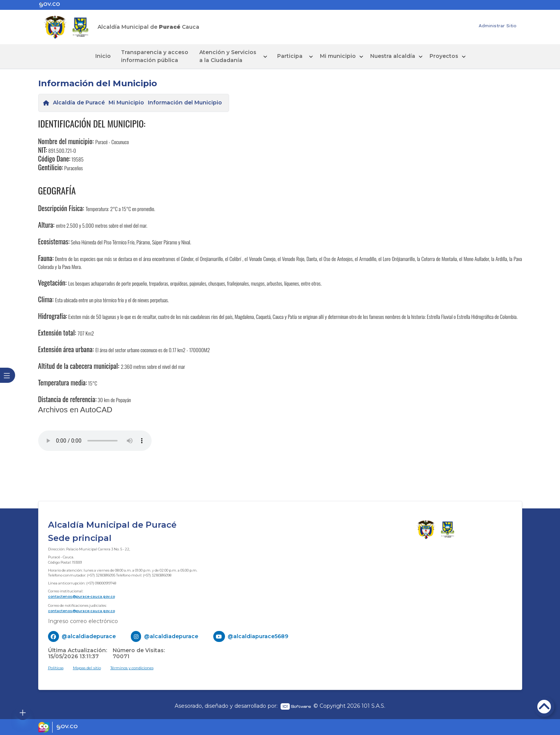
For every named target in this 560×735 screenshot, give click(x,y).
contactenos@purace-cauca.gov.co (81, 596)
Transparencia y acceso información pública (161, 56)
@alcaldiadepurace (89, 636)
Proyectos (433, 56)
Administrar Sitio (498, 26)
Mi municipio (328, 56)
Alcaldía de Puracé (79, 102)
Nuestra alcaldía (382, 56)
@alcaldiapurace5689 (258, 636)
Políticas (56, 667)
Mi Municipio (126, 102)
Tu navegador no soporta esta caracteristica (95, 440)
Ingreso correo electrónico (83, 621)
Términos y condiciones (132, 667)
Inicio (113, 56)
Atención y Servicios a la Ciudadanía (229, 56)
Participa (284, 56)
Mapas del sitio (87, 667)
